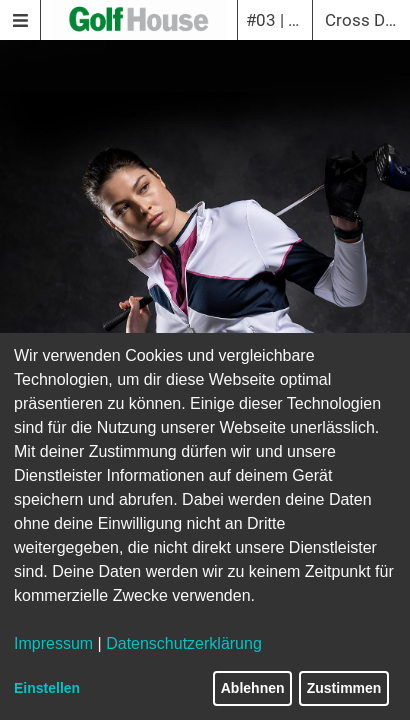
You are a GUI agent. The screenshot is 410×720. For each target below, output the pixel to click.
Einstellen (47, 688)
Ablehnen (253, 688)
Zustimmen (344, 688)
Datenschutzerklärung (184, 643)
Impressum (53, 643)
